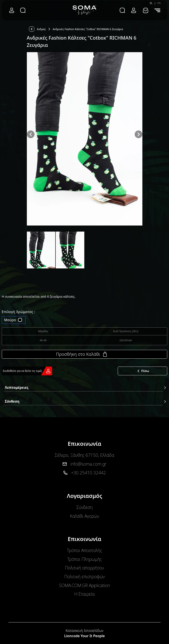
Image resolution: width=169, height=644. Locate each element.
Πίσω (142, 371)
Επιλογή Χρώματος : (18, 312)
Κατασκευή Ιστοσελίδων (84, 631)
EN (159, 3)
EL (151, 3)
